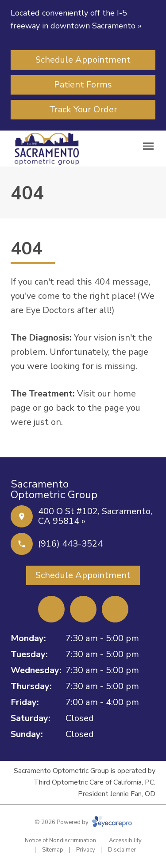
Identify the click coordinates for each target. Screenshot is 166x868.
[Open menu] (148, 146)
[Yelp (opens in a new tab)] (83, 609)
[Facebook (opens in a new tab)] (51, 609)
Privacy (86, 850)
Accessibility (125, 840)
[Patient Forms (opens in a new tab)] (83, 85)
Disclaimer (122, 850)
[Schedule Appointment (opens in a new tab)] (83, 60)
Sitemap (53, 850)
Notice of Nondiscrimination (60, 840)
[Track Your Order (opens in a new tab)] (83, 110)
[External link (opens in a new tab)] (115, 609)
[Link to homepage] (47, 149)
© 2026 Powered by (83, 822)
